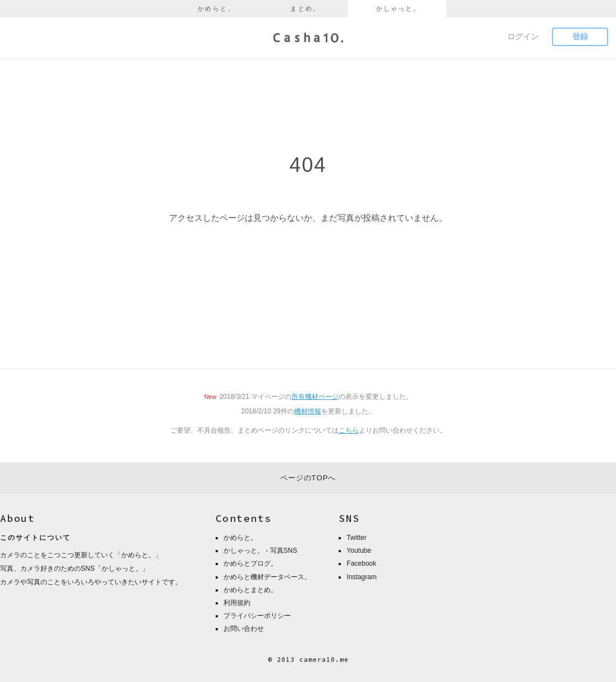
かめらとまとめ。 (250, 590)
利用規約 (237, 603)
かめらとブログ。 (250, 563)
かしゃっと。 (398, 8)
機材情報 (308, 411)
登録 (580, 37)
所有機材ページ (315, 397)
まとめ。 (305, 8)
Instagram (361, 577)
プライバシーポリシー (257, 616)
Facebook (361, 563)
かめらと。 (216, 8)
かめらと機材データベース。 (267, 577)
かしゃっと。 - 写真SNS (260, 551)
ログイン (523, 37)
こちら (349, 430)
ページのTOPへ (308, 478)
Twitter (356, 538)
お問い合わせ (244, 629)
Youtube (359, 551)
